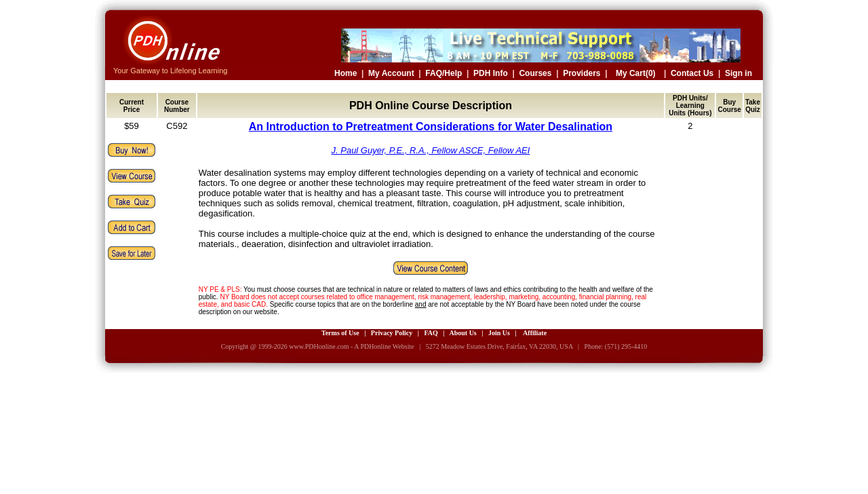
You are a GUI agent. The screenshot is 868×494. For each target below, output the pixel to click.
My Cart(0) (636, 73)
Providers (581, 73)
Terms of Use (340, 333)
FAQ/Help (443, 73)
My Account (391, 73)
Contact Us (692, 73)
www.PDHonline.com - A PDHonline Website (351, 346)
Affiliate (535, 333)
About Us (462, 333)
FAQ (431, 333)
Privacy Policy (392, 333)
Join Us (499, 333)
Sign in (738, 73)
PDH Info (491, 73)
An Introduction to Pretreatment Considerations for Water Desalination (431, 127)
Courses (535, 73)
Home (346, 73)
